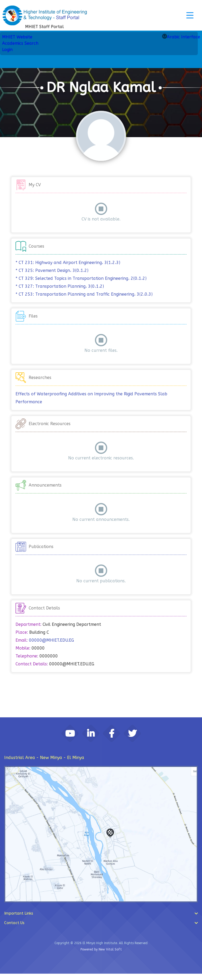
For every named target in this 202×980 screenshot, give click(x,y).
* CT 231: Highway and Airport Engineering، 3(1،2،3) (68, 263)
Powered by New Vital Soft (101, 956)
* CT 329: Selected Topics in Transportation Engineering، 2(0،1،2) (81, 278)
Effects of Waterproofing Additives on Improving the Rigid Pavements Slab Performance (91, 398)
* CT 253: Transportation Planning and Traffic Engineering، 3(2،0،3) (84, 294)
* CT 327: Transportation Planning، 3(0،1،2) (60, 286)
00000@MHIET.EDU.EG (51, 640)
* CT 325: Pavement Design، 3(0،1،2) (52, 270)
